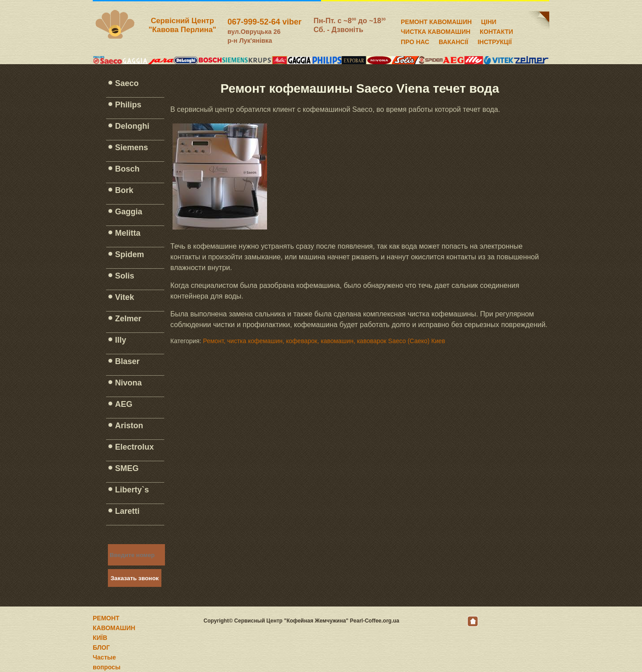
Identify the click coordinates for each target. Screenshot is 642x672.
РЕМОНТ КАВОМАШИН (436, 20)
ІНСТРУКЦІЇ (495, 41)
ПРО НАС (415, 41)
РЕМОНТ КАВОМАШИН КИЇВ (114, 628)
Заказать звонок (135, 578)
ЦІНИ (489, 20)
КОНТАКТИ (496, 30)
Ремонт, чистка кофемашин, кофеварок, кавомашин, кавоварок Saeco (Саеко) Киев (324, 341)
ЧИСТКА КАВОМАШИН (436, 30)
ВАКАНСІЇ (453, 41)
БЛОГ (101, 647)
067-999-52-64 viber (264, 22)
